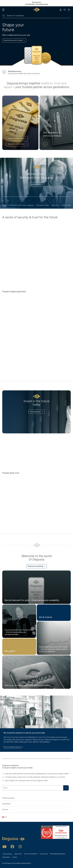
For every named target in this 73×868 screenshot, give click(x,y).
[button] (36, 817)
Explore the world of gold (14, 40)
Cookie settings (7, 854)
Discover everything (36, 566)
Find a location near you (13, 747)
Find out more (37, 185)
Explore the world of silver (17, 144)
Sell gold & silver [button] (43, 205)
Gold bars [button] (55, 205)
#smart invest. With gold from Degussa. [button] (18, 205)
